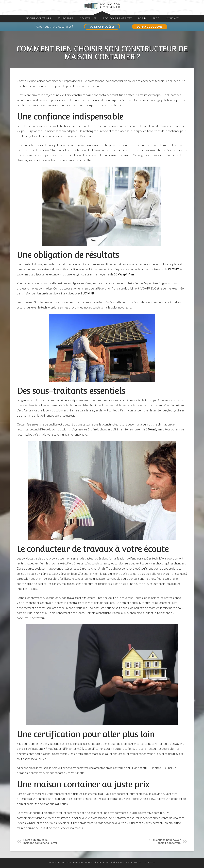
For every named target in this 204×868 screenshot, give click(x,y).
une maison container (45, 81)
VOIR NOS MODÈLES (102, 27)
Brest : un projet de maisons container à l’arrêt (40, 841)
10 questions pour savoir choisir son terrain (165, 841)
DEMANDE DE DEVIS (150, 27)
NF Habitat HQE (72, 749)
